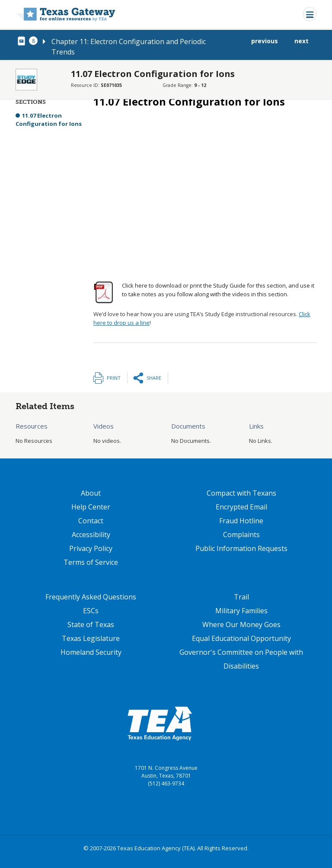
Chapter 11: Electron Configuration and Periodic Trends (129, 47)
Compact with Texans (241, 493)
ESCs (91, 611)
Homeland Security (91, 652)
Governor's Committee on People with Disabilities (241, 659)
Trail (241, 597)
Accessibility (91, 535)
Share (154, 378)
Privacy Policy (91, 548)
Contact (91, 521)
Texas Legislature (91, 638)
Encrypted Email (241, 507)
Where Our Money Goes (241, 625)
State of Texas (91, 625)
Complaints (241, 535)
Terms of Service (91, 562)
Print (114, 378)
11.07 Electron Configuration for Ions (49, 120)
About (91, 493)
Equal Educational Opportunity (241, 638)
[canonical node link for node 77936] (23, 41)
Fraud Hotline (241, 521)
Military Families (241, 611)
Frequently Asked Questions (91, 597)
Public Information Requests (241, 548)
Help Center (91, 507)
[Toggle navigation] (310, 14)
